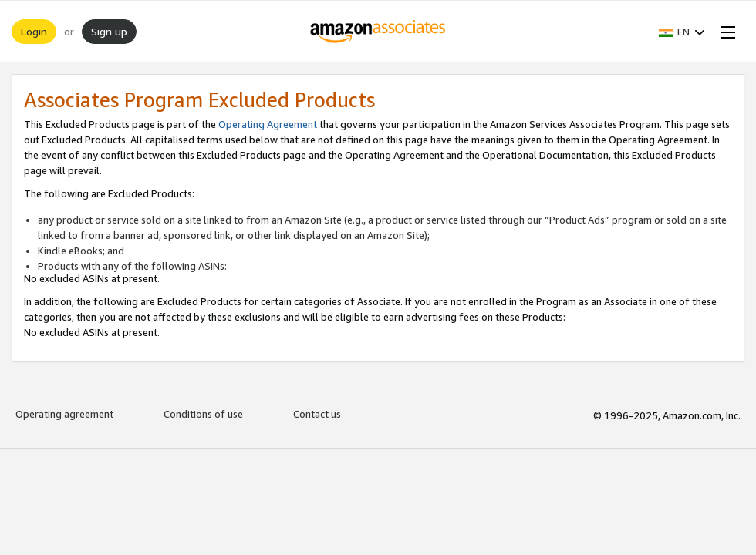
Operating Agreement (268, 124)
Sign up (109, 31)
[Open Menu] (725, 32)
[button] (682, 32)
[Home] (378, 32)
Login (34, 31)
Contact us (317, 414)
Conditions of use (203, 414)
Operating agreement (64, 414)
